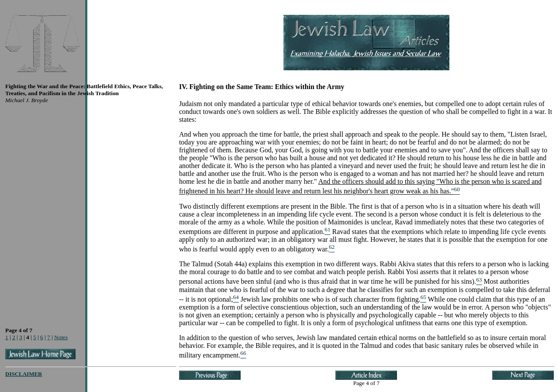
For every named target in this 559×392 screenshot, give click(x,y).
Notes (61, 337)
